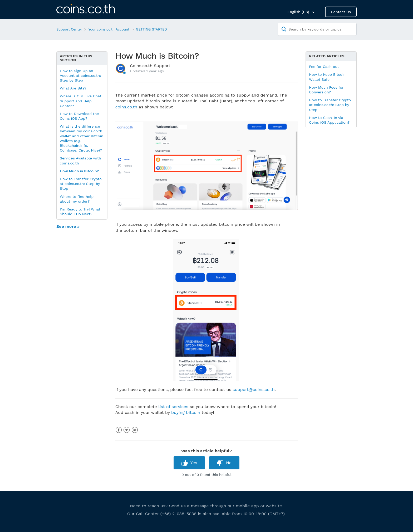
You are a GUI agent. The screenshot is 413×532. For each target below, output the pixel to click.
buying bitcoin (186, 412)
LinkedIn (135, 430)
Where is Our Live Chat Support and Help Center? (81, 101)
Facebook (119, 430)
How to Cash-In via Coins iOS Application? (329, 120)
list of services (173, 407)
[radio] (189, 463)
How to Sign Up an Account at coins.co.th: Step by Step (80, 76)
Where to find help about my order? (77, 199)
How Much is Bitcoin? (79, 171)
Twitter (127, 430)
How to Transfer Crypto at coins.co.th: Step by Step (81, 184)
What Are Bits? (73, 88)
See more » (68, 226)
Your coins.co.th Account (109, 29)
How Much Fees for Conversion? (326, 90)
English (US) (299, 12)
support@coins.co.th (254, 390)
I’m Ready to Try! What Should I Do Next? (80, 212)
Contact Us (341, 12)
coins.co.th (126, 107)
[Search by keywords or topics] (317, 29)
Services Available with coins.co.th (80, 160)
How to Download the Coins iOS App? (79, 116)
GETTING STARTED (151, 29)
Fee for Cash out (324, 67)
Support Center (69, 29)
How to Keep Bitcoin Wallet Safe (327, 77)
